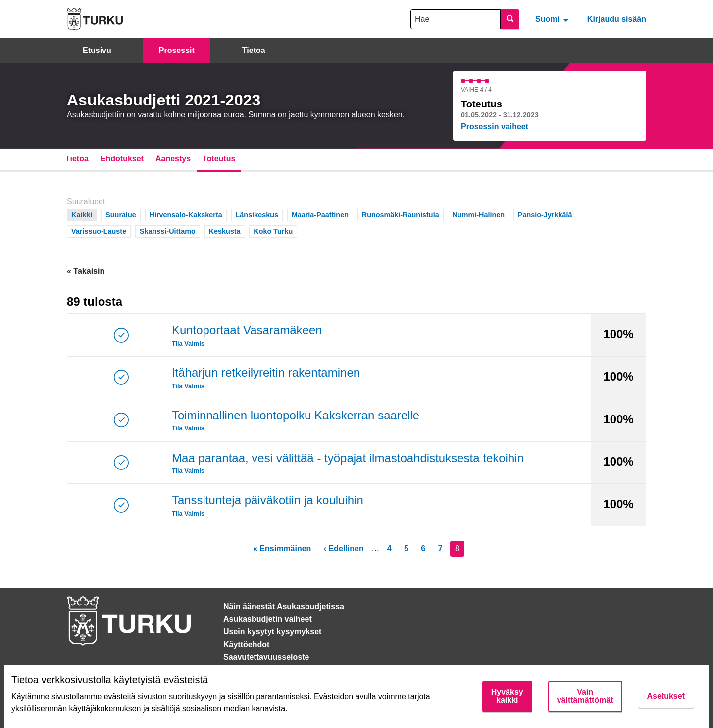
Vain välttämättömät (585, 696)
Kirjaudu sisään (617, 19)
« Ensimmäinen (282, 548)
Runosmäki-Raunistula (401, 214)
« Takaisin (86, 271)
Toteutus (219, 159)
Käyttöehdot (246, 645)
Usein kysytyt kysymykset (272, 632)
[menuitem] (553, 19)
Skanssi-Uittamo (168, 231)
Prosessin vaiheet (495, 127)
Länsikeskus (257, 214)
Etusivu (97, 50)
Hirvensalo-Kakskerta (186, 214)
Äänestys (173, 159)
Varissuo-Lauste (99, 231)
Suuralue (121, 214)
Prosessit (177, 50)
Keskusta (225, 231)
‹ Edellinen (344, 548)
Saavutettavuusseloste (266, 657)
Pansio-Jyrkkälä (545, 214)
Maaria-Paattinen (320, 214)
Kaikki (82, 214)
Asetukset (666, 696)
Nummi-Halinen (478, 214)
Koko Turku (273, 231)
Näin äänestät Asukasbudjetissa (284, 606)
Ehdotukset (122, 159)
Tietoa (254, 50)
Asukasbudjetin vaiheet (268, 619)
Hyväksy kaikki (507, 696)
